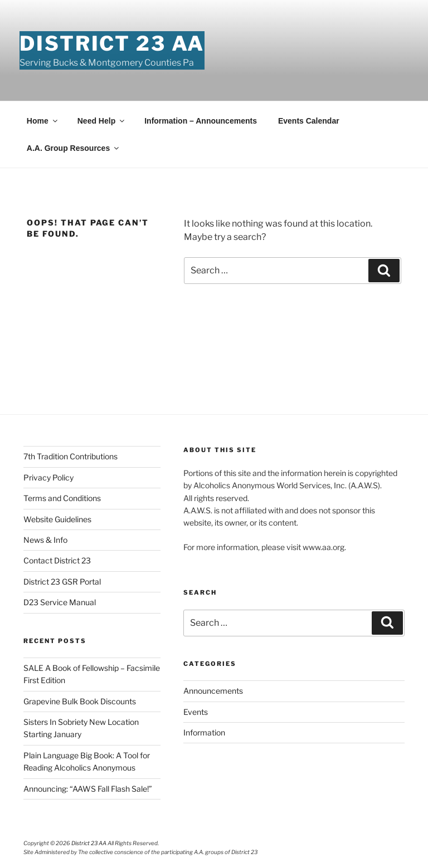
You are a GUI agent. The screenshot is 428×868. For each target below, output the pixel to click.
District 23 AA (112, 43)
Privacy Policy (48, 477)
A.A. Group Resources (74, 148)
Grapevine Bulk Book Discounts (80, 701)
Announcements (213, 691)
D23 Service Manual (60, 602)
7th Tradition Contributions (70, 456)
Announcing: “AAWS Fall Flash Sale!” (88, 789)
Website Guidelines (57, 519)
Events (196, 712)
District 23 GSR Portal (62, 582)
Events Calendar (309, 121)
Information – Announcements (201, 121)
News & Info (45, 540)
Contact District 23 (57, 560)
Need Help (102, 121)
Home (43, 121)
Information (204, 732)
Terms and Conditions (62, 498)
